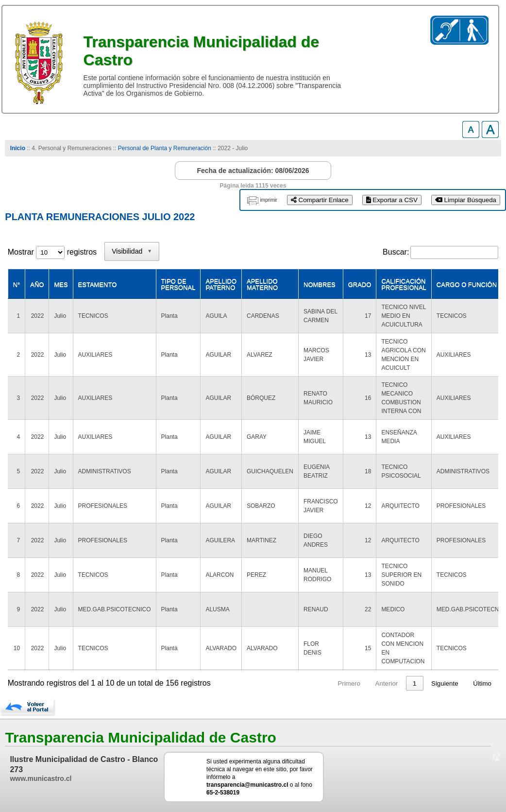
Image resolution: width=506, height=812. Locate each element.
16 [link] (413, 683)
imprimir (269, 200)
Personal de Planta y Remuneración (165, 148)
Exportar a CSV (392, 200)
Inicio (18, 148)
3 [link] (369, 683)
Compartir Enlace (320, 200)
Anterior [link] (304, 683)
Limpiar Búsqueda (466, 200)
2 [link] (350, 683)
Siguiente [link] (445, 683)
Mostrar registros (52, 252)
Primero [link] (267, 683)
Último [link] (482, 683)
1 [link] (332, 683)
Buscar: (396, 252)
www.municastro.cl (41, 778)
